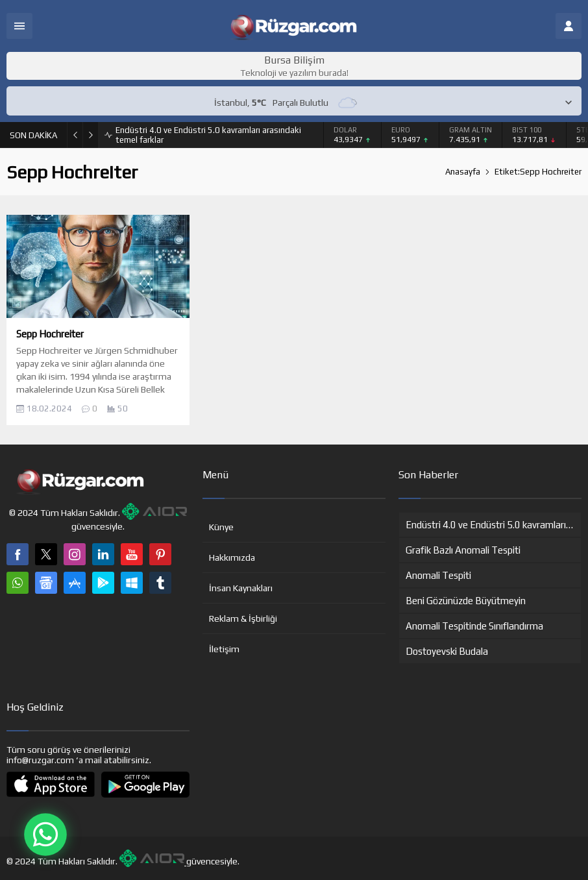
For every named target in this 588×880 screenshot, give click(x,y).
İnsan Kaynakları (241, 588)
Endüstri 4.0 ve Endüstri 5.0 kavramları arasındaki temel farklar (208, 135)
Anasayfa (463, 172)
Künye (221, 527)
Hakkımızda (232, 557)
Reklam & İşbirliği (243, 618)
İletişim (224, 649)
